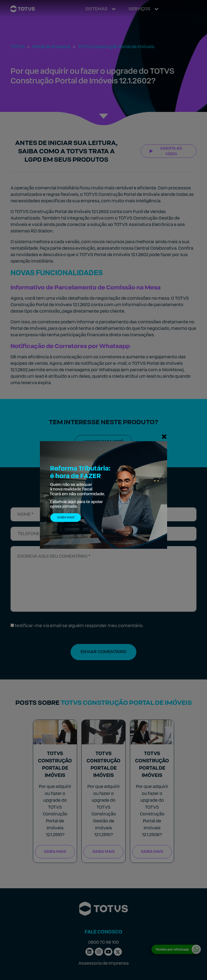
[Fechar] (164, 436)
